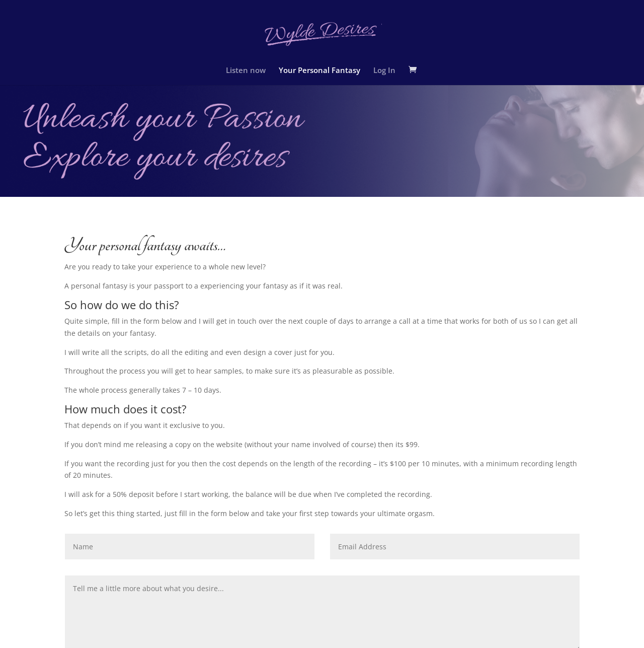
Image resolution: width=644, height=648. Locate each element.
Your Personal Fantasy (319, 71)
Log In (384, 71)
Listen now (246, 71)
